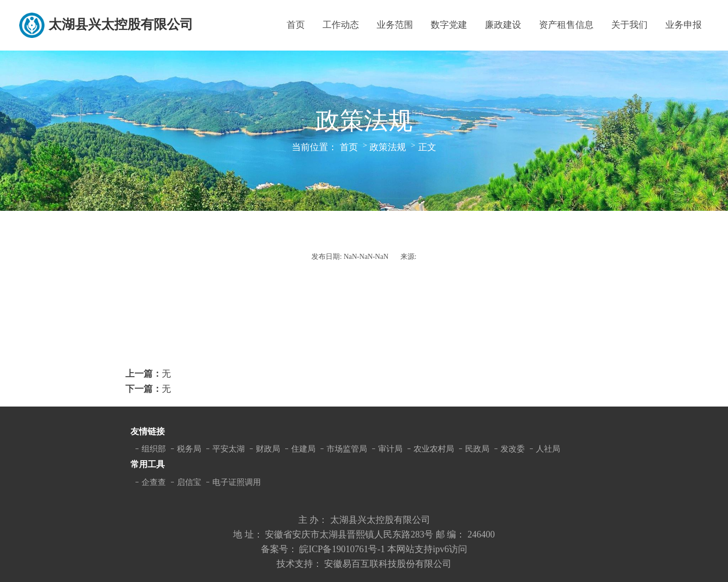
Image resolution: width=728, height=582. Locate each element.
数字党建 (449, 25)
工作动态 (341, 25)
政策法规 (388, 147)
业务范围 (395, 25)
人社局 (548, 449)
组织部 (154, 449)
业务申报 (684, 25)
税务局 (189, 449)
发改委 (513, 449)
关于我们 (629, 25)
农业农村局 (434, 449)
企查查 (154, 482)
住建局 (303, 449)
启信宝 (189, 482)
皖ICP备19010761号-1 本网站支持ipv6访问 (383, 549)
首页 (296, 25)
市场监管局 (347, 449)
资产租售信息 (566, 25)
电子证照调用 (237, 482)
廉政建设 (503, 25)
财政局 (268, 449)
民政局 (477, 449)
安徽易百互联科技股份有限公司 (388, 564)
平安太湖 (229, 449)
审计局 (390, 449)
